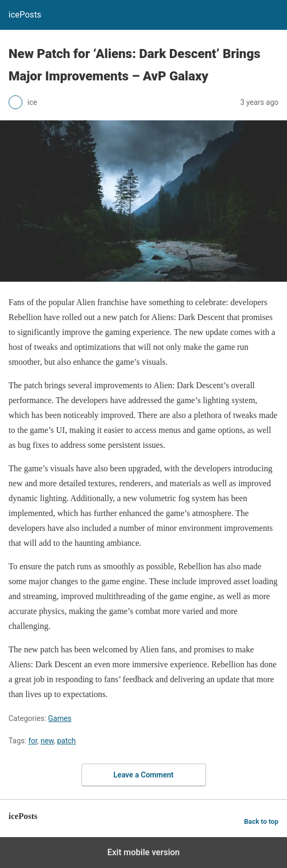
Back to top (261, 821)
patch (66, 741)
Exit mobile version (143, 852)
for (33, 741)
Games (60, 718)
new (47, 741)
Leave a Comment (143, 775)
